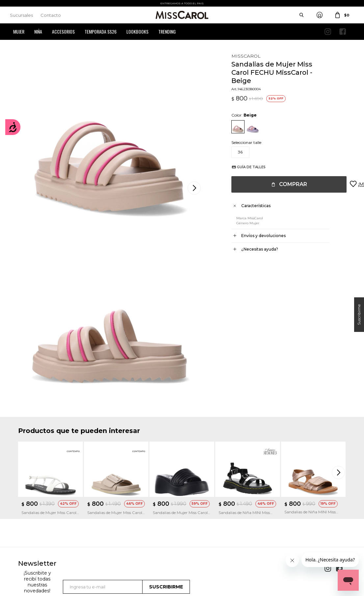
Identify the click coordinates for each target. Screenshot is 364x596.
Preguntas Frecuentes (124, 523)
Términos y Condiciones (126, 513)
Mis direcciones (32, 523)
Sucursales (21, 15)
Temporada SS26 (101, 31)
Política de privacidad (209, 513)
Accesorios (63, 31)
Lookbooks (137, 31)
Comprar (286, 184)
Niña (38, 31)
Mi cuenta (27, 503)
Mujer (19, 31)
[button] (339, 338)
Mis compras (30, 513)
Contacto (51, 15)
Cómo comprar (118, 503)
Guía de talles (245, 167)
